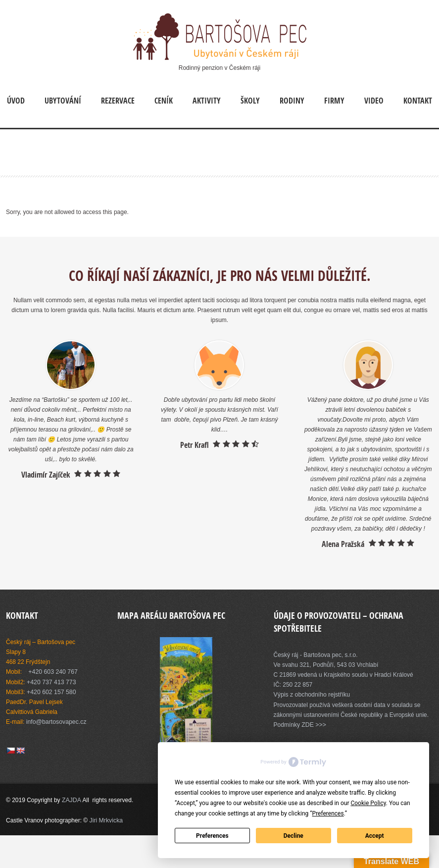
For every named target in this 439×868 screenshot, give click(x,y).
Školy (250, 101)
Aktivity (207, 101)
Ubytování (63, 101)
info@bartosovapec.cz (56, 721)
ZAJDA (72, 800)
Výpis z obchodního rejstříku (311, 695)
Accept (375, 836)
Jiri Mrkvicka (106, 819)
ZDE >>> (313, 724)
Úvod (16, 101)
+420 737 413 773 (51, 682)
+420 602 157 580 (51, 692)
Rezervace (118, 101)
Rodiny (292, 101)
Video (374, 101)
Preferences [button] (328, 814)
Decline (293, 836)
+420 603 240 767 (52, 672)
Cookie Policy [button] (368, 803)
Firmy (334, 101)
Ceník (164, 101)
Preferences (212, 836)
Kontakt (418, 101)
